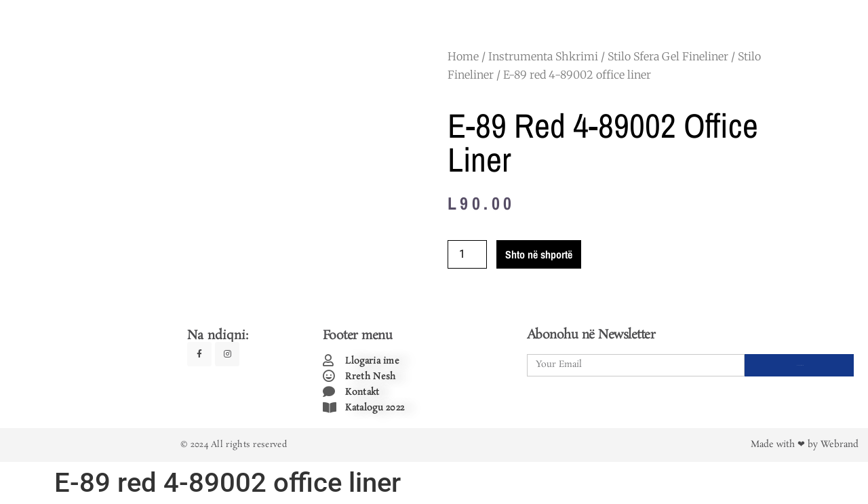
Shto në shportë (539, 254)
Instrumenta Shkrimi (543, 56)
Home (463, 56)
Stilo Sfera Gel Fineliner (668, 56)
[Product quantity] (467, 254)
